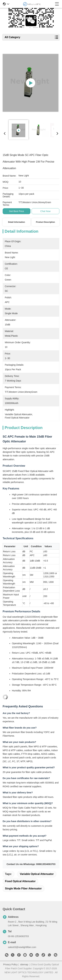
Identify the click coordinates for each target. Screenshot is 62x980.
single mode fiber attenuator (23, 889)
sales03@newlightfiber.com (22, 947)
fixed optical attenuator (20, 881)
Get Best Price (17, 211)
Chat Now (45, 211)
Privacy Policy (10, 964)
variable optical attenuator (37, 874)
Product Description (46, 222)
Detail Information (17, 222)
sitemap (24, 964)
